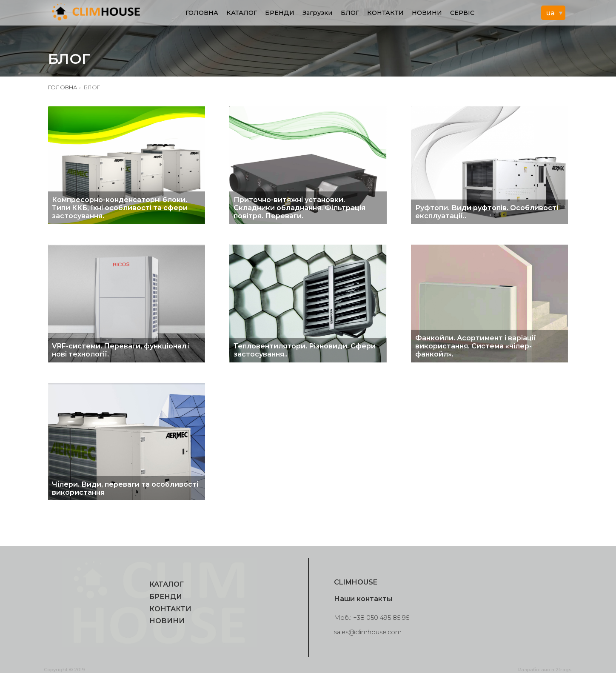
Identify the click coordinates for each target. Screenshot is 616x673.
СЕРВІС (462, 13)
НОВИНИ (427, 13)
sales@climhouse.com (368, 632)
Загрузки (317, 13)
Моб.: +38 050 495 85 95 (372, 618)
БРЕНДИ (280, 13)
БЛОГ (350, 13)
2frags (563, 670)
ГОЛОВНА (202, 13)
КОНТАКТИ (385, 13)
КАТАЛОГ (242, 13)
